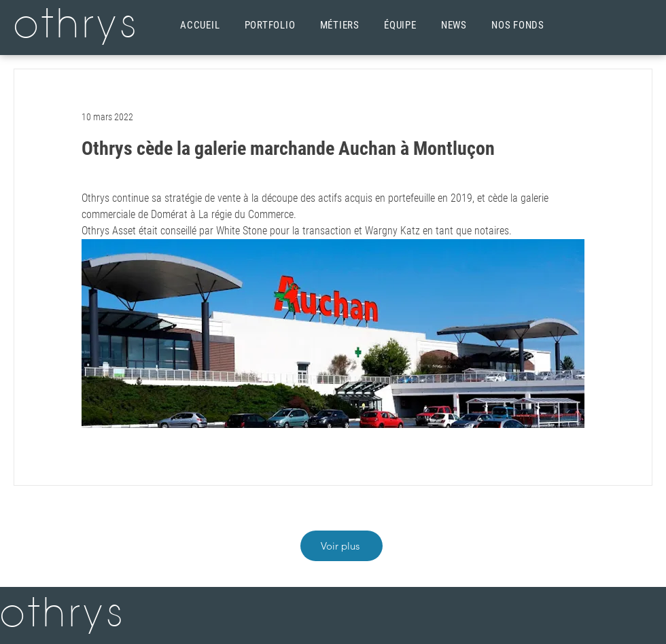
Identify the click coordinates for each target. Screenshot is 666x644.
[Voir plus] (341, 546)
